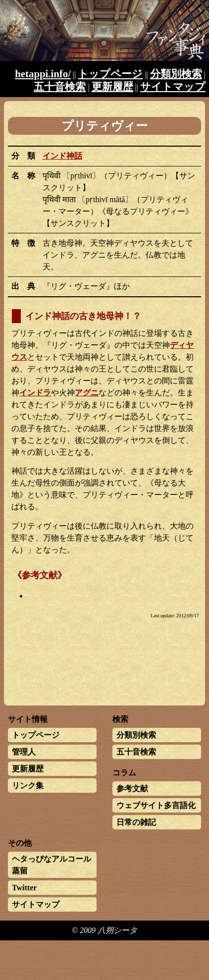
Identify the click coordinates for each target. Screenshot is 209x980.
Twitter (24, 888)
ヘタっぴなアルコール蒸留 (52, 865)
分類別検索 (176, 74)
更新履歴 (112, 86)
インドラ (35, 393)
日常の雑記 (136, 822)
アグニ (87, 393)
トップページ (110, 74)
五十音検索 (60, 86)
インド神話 (62, 156)
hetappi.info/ (43, 74)
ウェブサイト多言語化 (156, 805)
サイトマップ (173, 86)
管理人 (24, 752)
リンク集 (28, 786)
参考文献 (132, 789)
